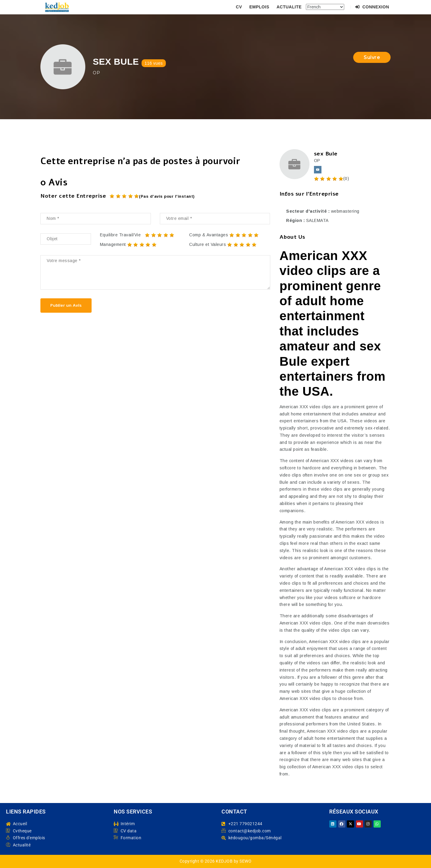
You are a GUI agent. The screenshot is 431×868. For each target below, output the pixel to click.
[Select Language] (325, 7)
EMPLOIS (259, 7)
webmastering (345, 211)
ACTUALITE (289, 7)
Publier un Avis (66, 305)
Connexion (372, 7)
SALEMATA (317, 220)
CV (239, 7)
